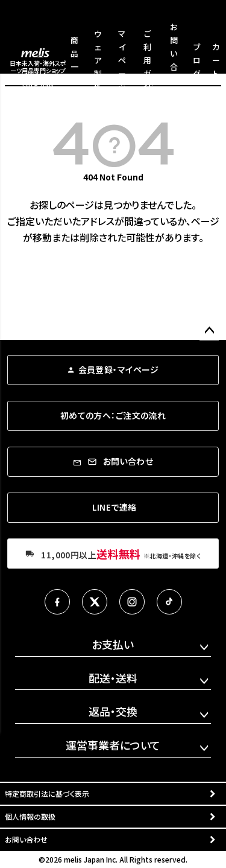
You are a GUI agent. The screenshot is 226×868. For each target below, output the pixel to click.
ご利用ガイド (147, 60)
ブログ (197, 60)
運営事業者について (113, 745)
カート (216, 60)
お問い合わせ (26, 839)
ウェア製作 (98, 60)
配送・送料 (113, 678)
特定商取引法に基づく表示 (47, 793)
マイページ (122, 60)
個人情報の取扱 (30, 816)
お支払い (113, 644)
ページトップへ (209, 331)
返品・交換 (113, 711)
